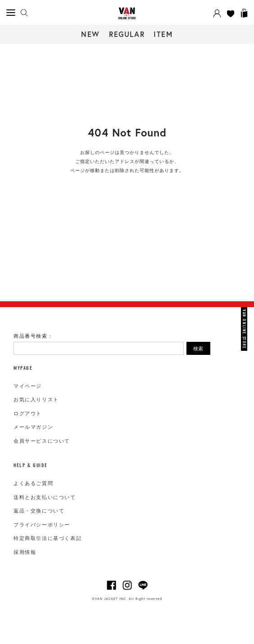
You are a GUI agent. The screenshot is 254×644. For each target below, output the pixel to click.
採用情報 (25, 552)
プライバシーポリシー (42, 525)
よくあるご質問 (33, 483)
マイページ (28, 386)
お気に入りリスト (36, 399)
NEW (91, 34)
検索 (198, 349)
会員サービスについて (42, 441)
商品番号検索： (33, 336)
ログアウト (28, 413)
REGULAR (127, 34)
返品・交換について (39, 511)
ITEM (163, 34)
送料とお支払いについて (45, 497)
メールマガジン (33, 427)
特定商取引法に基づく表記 (48, 538)
